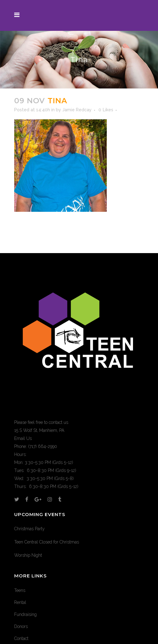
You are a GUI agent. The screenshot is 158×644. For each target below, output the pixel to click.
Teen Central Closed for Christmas (47, 542)
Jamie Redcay (77, 110)
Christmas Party (29, 529)
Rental (20, 602)
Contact (21, 638)
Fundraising (25, 614)
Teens (20, 590)
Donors (21, 626)
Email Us (23, 438)
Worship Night (28, 555)
